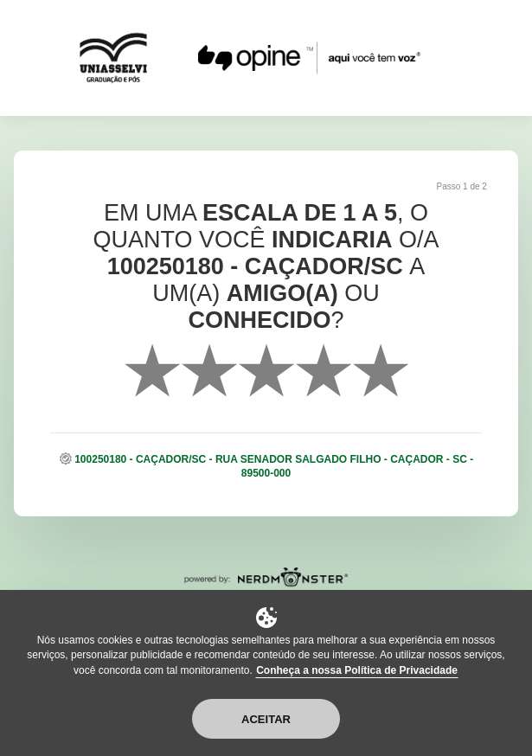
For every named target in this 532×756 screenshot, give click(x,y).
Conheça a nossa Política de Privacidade (357, 670)
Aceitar (266, 719)
